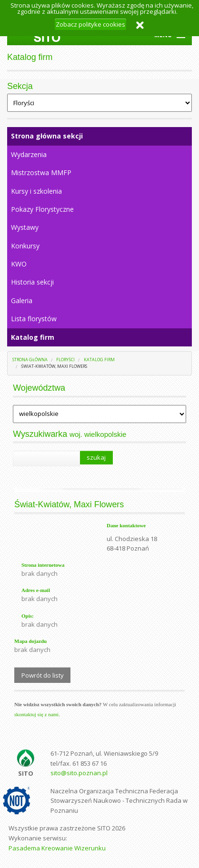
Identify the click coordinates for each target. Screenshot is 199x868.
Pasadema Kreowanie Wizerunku (57, 848)
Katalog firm (33, 337)
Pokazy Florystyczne (42, 209)
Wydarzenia (29, 154)
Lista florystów (34, 319)
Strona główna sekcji (47, 136)
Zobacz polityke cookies (90, 24)
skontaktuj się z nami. (37, 714)
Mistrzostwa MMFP (41, 173)
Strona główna (30, 360)
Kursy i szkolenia (36, 191)
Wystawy (25, 227)
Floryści (65, 360)
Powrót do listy (43, 675)
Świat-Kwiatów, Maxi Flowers (54, 366)
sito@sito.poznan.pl (79, 773)
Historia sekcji (32, 282)
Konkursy (25, 246)
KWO (19, 264)
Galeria (22, 301)
